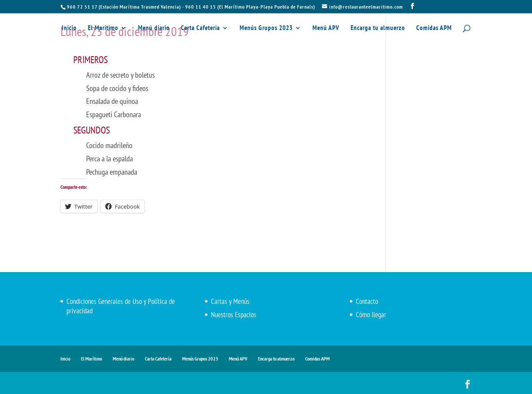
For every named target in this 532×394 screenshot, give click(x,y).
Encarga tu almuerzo (378, 28)
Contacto (367, 301)
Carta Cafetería (200, 28)
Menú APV (326, 28)
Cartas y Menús (230, 301)
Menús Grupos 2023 (266, 28)
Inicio (69, 28)
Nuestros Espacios (234, 315)
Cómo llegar (371, 315)
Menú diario (154, 28)
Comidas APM (434, 28)
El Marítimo (103, 28)
